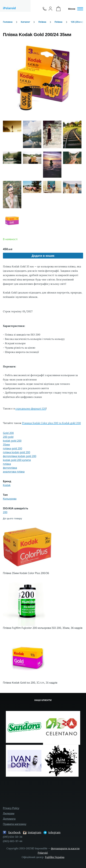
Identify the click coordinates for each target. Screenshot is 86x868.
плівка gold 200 (13, 448)
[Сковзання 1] (40, 683)
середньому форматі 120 (31, 408)
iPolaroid (9, 8)
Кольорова (10, 499)
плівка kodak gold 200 (16, 452)
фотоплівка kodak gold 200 (20, 456)
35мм (6, 445)
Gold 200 (8, 433)
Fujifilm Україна (55, 857)
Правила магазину (15, 824)
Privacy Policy (11, 808)
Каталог (25, 22)
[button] (43, 77)
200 (5, 512)
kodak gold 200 (12, 441)
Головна (8, 22)
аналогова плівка (14, 472)
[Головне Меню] (75, 9)
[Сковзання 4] (46, 683)
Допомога (9, 819)
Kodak (7, 485)
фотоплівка (10, 468)
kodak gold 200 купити (17, 460)
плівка (7, 464)
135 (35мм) (77, 22)
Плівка (42, 22)
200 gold (8, 437)
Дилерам (9, 813)
